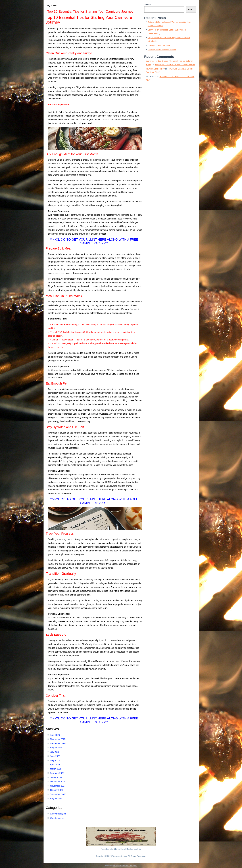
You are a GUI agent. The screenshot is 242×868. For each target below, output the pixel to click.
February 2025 (57, 773)
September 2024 (58, 794)
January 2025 (57, 777)
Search (147, 4)
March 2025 (56, 769)
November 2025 (58, 739)
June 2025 (55, 756)
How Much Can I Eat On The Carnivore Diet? (175, 64)
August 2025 (56, 748)
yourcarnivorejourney (155, 69)
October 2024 (57, 790)
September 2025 (58, 743)
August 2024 (56, 798)
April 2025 (55, 765)
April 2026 (55, 735)
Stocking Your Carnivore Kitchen (162, 50)
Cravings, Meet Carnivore (159, 45)
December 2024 (58, 782)
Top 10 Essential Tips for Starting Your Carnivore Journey (90, 11)
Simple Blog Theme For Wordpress (125, 866)
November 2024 (58, 786)
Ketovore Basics (58, 814)
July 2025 (55, 752)
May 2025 (55, 760)
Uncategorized (57, 818)
